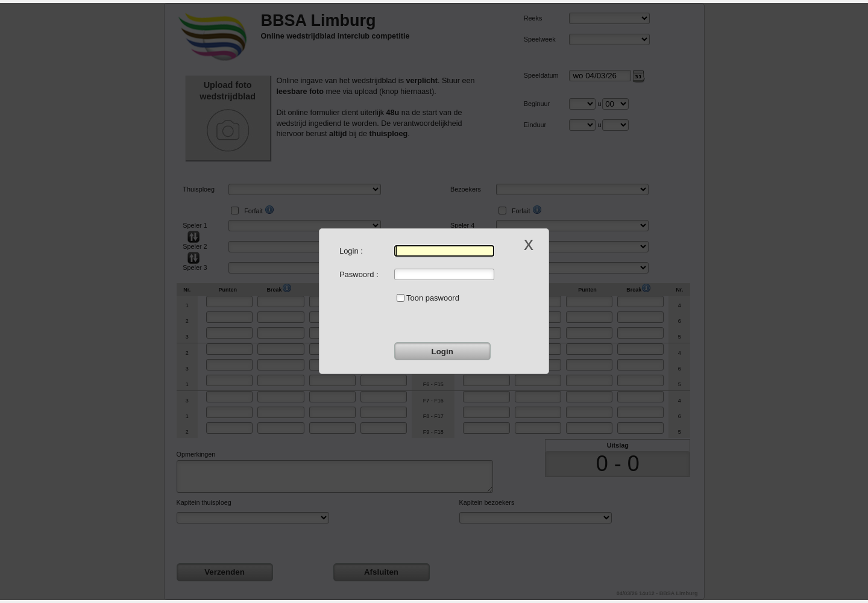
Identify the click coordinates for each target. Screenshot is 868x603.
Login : (351, 251)
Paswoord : (359, 274)
